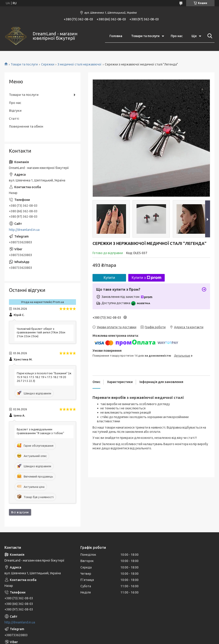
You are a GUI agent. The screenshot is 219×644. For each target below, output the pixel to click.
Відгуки (15, 110)
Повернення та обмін (26, 126)
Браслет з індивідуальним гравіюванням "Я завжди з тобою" (40, 431)
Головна (116, 36)
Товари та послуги (145, 36)
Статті (14, 119)
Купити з (146, 278)
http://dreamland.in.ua (24, 230)
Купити (109, 278)
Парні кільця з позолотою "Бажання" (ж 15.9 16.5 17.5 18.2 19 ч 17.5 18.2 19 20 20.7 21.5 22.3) (44, 377)
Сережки (48, 64)
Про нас (177, 36)
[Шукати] (209, 36)
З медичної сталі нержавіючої (79, 64)
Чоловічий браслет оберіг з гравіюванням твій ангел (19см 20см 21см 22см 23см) (41, 333)
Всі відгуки (20, 512)
